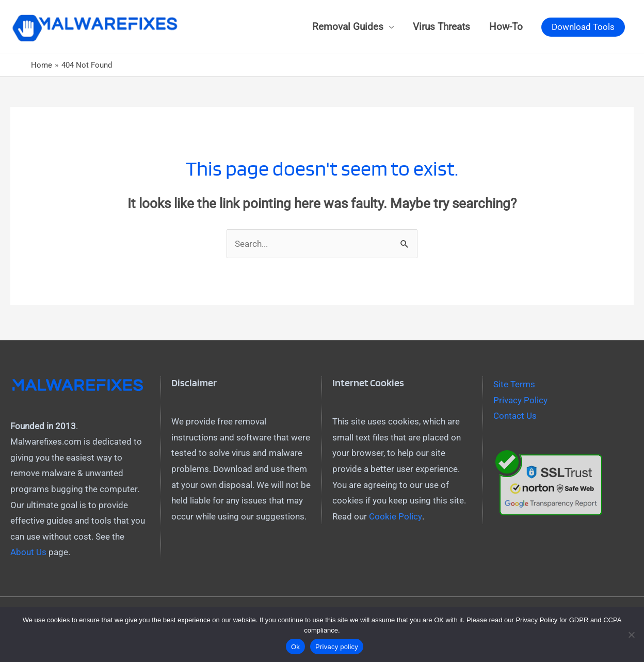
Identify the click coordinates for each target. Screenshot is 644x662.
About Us (28, 554)
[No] (631, 635)
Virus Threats (441, 27)
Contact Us (515, 418)
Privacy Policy (520, 402)
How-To (506, 27)
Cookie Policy (395, 518)
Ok (295, 647)
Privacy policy (337, 647)
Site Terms (514, 386)
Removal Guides (348, 27)
